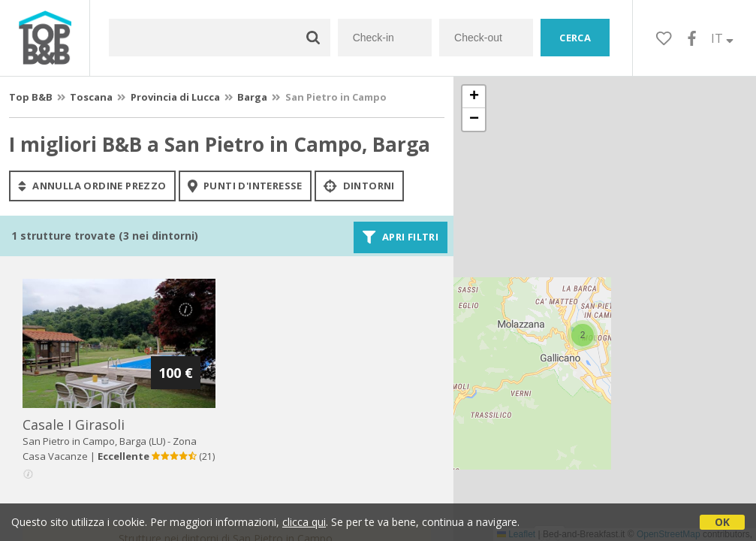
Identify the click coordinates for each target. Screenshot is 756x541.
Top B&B (31, 97)
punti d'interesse (245, 186)
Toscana (91, 97)
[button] (583, 335)
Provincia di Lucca (175, 97)
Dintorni (359, 186)
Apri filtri (401, 237)
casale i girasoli (74, 425)
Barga (252, 97)
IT (722, 38)
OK (722, 522)
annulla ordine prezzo (92, 186)
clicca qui (304, 522)
